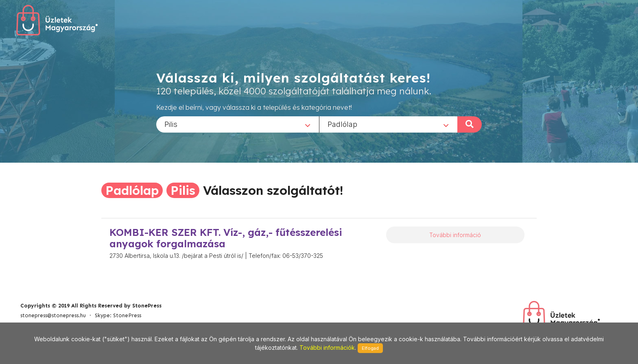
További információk (327, 348)
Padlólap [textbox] (342, 124)
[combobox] (238, 124)
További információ (455, 235)
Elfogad (370, 348)
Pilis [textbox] (171, 124)
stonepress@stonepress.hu (53, 315)
